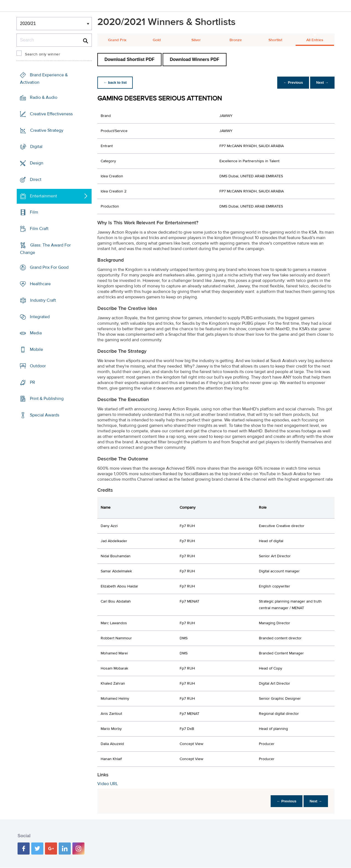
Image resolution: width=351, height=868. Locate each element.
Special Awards (45, 415)
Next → (322, 82)
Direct (36, 180)
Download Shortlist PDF (129, 59)
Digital (36, 147)
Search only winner (43, 54)
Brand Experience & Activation (44, 79)
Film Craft (39, 229)
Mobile (36, 349)
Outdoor (38, 366)
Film (34, 212)
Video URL (108, 784)
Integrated (40, 317)
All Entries (315, 40)
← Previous (292, 82)
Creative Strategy (47, 130)
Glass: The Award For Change (45, 249)
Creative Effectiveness (51, 114)
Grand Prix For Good (49, 267)
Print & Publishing (47, 399)
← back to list (116, 82)
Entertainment (43, 196)
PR (32, 382)
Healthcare (40, 284)
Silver (196, 40)
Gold (157, 40)
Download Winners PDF (194, 59)
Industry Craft (43, 300)
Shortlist (275, 40)
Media (36, 333)
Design (37, 163)
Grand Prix (117, 40)
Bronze (236, 40)
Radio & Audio (44, 97)
